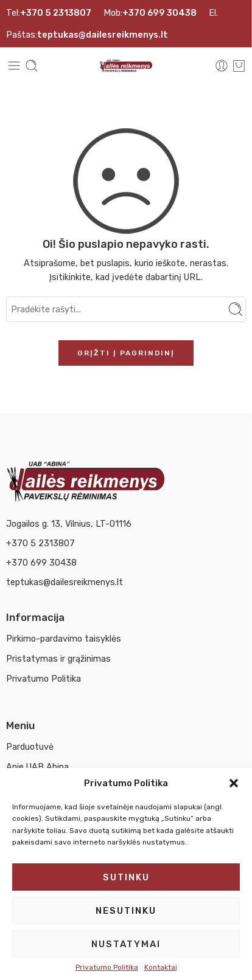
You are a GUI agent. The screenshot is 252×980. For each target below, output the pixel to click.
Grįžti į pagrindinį (126, 353)
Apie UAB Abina (37, 767)
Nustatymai (126, 944)
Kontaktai (161, 967)
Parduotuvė (30, 747)
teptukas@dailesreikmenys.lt (65, 582)
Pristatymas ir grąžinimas (58, 659)
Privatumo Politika (107, 967)
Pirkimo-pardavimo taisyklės (64, 639)
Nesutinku (126, 911)
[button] (234, 783)
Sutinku (126, 877)
